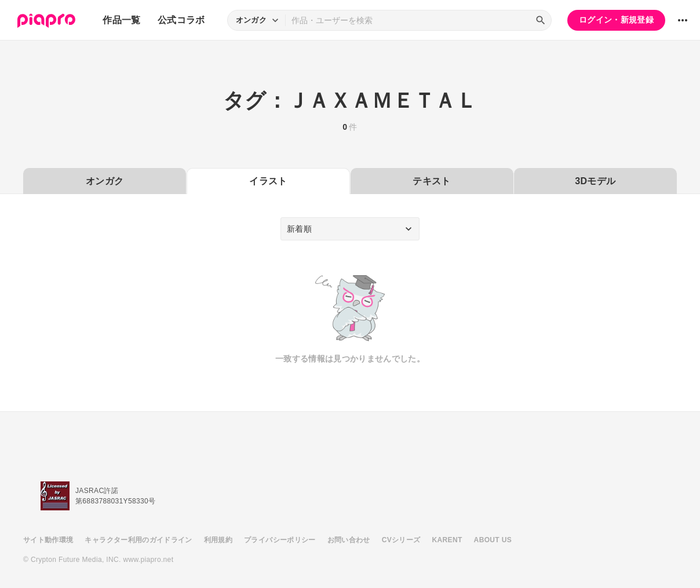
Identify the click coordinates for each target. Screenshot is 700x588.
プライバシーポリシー (280, 540)
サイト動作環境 (48, 540)
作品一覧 (121, 20)
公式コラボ (181, 20)
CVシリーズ (401, 540)
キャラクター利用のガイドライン (138, 540)
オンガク (105, 181)
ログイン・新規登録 (616, 20)
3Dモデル (595, 181)
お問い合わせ (349, 540)
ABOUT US (493, 540)
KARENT (447, 540)
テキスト (431, 181)
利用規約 (218, 540)
